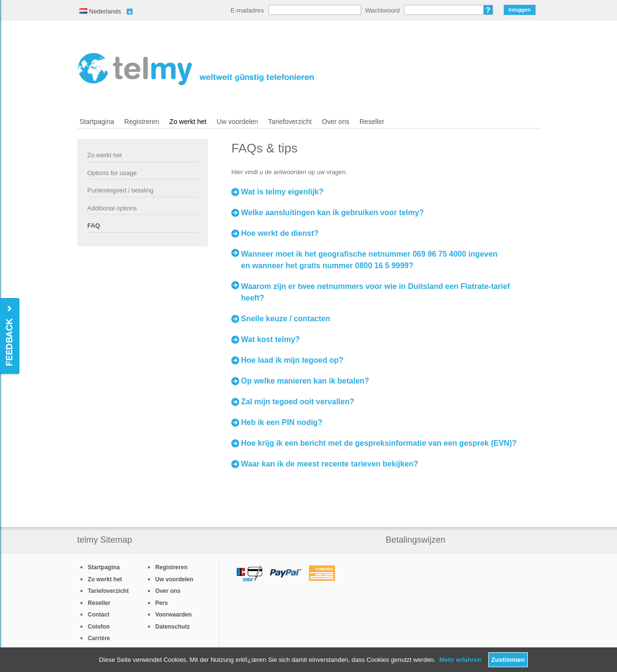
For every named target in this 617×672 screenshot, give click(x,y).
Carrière (99, 638)
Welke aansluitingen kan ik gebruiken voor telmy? (332, 213)
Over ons (336, 122)
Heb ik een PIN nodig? (282, 422)
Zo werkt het (188, 122)
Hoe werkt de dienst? (280, 233)
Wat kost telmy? (270, 339)
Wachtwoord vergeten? (488, 10)
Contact (99, 615)
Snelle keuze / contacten (286, 319)
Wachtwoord (383, 10)
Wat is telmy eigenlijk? (282, 192)
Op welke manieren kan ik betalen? (305, 381)
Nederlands (100, 11)
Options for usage (112, 173)
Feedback (10, 336)
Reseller (372, 122)
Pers (161, 603)
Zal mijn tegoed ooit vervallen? (298, 402)
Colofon (99, 627)
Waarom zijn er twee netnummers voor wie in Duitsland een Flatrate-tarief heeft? (376, 292)
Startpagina (97, 122)
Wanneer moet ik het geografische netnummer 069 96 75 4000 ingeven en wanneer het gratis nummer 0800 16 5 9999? (369, 260)
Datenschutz (173, 627)
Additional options (112, 208)
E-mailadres (247, 10)
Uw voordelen (238, 122)
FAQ (94, 226)
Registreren (142, 122)
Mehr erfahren (460, 660)
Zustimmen (508, 660)
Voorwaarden (174, 615)
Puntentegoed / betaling (120, 190)
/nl (196, 69)
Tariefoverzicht (290, 122)
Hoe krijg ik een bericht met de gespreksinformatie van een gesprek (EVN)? (379, 443)
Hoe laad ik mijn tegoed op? (292, 360)
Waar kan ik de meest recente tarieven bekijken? (330, 464)
